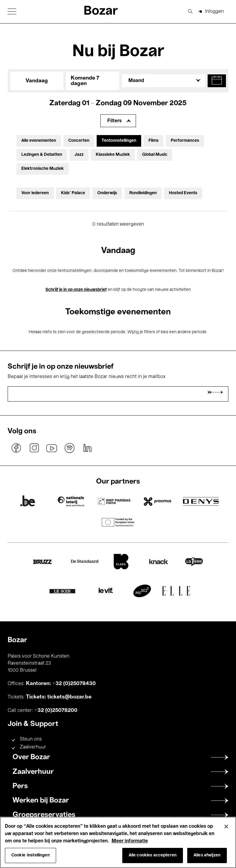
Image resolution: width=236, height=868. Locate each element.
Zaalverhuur (33, 747)
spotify (70, 448)
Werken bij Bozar (41, 801)
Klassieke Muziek (113, 155)
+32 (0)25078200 (56, 710)
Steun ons (31, 739)
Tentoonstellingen (119, 141)
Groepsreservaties (44, 815)
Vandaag (37, 81)
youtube (52, 448)
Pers (20, 786)
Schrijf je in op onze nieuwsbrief (76, 290)
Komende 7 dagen (85, 81)
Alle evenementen (39, 141)
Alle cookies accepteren (153, 855)
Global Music (155, 155)
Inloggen (214, 12)
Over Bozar (31, 757)
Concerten (79, 141)
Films (154, 141)
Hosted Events (183, 193)
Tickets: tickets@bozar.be (59, 697)
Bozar (101, 11)
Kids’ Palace (73, 193)
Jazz (79, 155)
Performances (185, 141)
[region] (118, 842)
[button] (12, 11)
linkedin (87, 448)
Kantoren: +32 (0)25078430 (61, 684)
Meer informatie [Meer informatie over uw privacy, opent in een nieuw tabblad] (130, 841)
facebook (16, 448)
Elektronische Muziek (43, 169)
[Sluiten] (226, 827)
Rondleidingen (143, 193)
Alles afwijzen (207, 855)
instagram (34, 448)
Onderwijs (107, 193)
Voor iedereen (35, 193)
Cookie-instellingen (30, 855)
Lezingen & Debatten (42, 155)
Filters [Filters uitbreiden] (114, 121)
